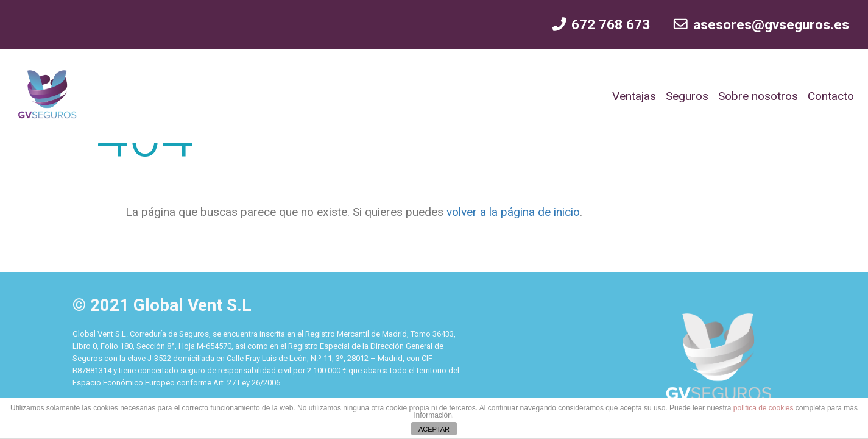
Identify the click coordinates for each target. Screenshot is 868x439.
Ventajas (634, 96)
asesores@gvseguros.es (760, 25)
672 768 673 (601, 25)
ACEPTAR (434, 429)
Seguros (687, 96)
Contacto (831, 96)
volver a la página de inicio (512, 212)
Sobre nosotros (758, 96)
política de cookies (764, 408)
